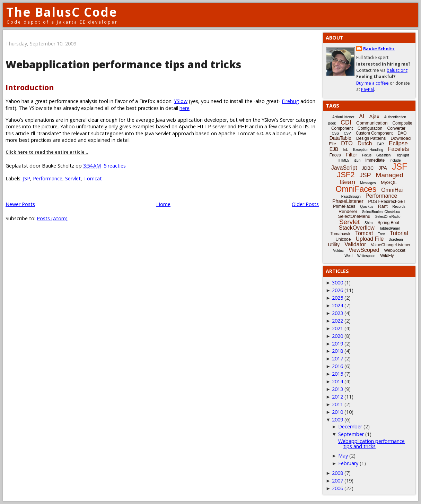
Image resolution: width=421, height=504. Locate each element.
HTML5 (344, 160)
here (185, 108)
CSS (336, 133)
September (351, 434)
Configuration (370, 128)
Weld (348, 256)
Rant (383, 206)
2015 (337, 374)
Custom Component (374, 133)
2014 (337, 381)
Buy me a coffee (372, 83)
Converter (396, 128)
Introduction (30, 87)
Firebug (290, 101)
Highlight (402, 155)
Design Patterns (371, 138)
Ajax (374, 116)
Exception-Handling (368, 150)
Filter (352, 155)
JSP (27, 178)
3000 (337, 283)
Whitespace (366, 256)
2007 (337, 481)
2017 (337, 358)
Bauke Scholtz (379, 49)
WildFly (387, 256)
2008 (337, 473)
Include (395, 160)
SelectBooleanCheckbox (381, 212)
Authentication (395, 117)
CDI (346, 122)
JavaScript (344, 168)
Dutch (365, 143)
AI (362, 116)
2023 (337, 313)
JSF (400, 166)
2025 (337, 298)
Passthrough (351, 197)
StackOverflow (357, 228)
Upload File (370, 239)
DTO (347, 143)
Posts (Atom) (52, 218)
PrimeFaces (344, 206)
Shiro (369, 223)
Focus (367, 155)
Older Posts (305, 204)
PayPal (367, 89)
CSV (347, 133)
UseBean (396, 240)
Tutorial (399, 233)
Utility (334, 245)
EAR (380, 144)
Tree (381, 234)
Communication (372, 123)
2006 (337, 488)
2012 (337, 397)
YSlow (181, 101)
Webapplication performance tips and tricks (123, 64)
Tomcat (93, 178)
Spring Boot (388, 223)
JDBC (368, 168)
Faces (335, 155)
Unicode (343, 239)
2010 (337, 412)
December (350, 426)
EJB (334, 149)
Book (332, 123)
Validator (355, 244)
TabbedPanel (389, 228)
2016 (337, 366)
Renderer (348, 211)
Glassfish (383, 155)
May (343, 456)
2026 (337, 290)
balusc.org (397, 70)
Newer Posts (20, 204)
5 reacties (115, 166)
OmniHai (392, 190)
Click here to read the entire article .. (47, 152)
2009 (337, 420)
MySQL (389, 182)
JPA (383, 168)
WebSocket (395, 250)
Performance (48, 178)
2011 (337, 404)
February (348, 463)
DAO (402, 133)
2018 (337, 351)
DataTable (340, 138)
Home (163, 204)
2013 (337, 389)
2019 (337, 344)
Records (399, 207)
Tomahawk (340, 234)
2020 (337, 336)
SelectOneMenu (354, 216)
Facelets (398, 149)
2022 (337, 321)
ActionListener (343, 117)
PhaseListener (348, 201)
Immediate (375, 160)
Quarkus (367, 207)
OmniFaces (356, 189)
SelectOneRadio (388, 217)
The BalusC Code (62, 12)
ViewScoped (364, 250)
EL (346, 150)
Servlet (73, 178)
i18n (357, 160)
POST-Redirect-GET (387, 202)
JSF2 (346, 175)
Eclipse (398, 143)
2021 (337, 328)
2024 (337, 305)
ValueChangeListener (391, 245)
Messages (368, 183)
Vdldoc (338, 251)
